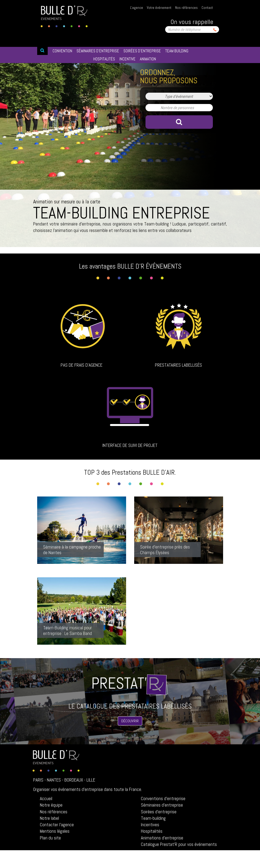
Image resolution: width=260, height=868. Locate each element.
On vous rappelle (192, 22)
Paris (38, 780)
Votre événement (159, 8)
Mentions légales (55, 831)
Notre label (49, 818)
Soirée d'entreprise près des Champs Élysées (165, 550)
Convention (62, 51)
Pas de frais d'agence (82, 365)
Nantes (54, 780)
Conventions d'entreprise (163, 798)
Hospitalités (152, 831)
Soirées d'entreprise (159, 812)
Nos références (186, 8)
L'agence (137, 8)
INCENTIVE (127, 59)
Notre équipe (51, 805)
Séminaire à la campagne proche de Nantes (72, 550)
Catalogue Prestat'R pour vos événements (179, 844)
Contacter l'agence (57, 825)
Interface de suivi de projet (130, 445)
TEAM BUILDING (177, 51)
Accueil (46, 798)
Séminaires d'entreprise (162, 805)
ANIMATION (148, 59)
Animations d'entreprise (162, 838)
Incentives (150, 825)
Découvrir (130, 721)
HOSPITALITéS (104, 59)
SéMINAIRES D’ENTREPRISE (98, 51)
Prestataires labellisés (178, 365)
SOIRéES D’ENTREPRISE (142, 51)
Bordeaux (74, 780)
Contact (207, 8)
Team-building (153, 818)
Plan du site (50, 838)
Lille (91, 780)
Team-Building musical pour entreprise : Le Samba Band (67, 631)
